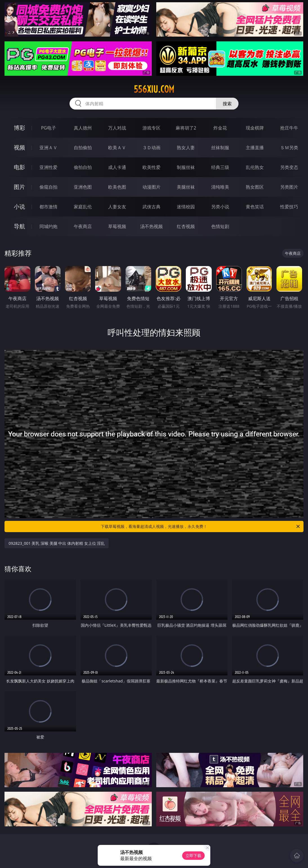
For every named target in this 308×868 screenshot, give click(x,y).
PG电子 (49, 128)
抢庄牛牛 (289, 128)
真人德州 (83, 128)
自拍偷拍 (83, 148)
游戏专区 (151, 128)
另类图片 (289, 187)
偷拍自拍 (83, 167)
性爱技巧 (289, 207)
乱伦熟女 (255, 167)
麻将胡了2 (186, 128)
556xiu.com (154, 89)
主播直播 (255, 148)
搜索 (227, 104)
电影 (19, 167)
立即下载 (193, 855)
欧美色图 (117, 187)
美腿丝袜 (186, 187)
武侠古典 (151, 207)
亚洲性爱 (48, 167)
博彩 (19, 128)
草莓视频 (117, 226)
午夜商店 (83, 226)
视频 (19, 147)
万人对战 (117, 128)
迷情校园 (186, 207)
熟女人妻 (186, 148)
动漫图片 (151, 187)
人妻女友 (117, 207)
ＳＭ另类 (289, 148)
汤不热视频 (151, 226)
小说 (19, 207)
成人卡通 (117, 167)
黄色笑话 (255, 207)
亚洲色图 (83, 187)
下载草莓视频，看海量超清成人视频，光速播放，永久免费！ (201, 526)
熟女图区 (255, 187)
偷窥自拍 (48, 187)
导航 (19, 226)
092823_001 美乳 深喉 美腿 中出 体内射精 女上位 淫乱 (57, 543)
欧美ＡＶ (117, 148)
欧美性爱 (151, 167)
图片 (19, 187)
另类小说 (220, 207)
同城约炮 (48, 226)
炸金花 (220, 128)
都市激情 (48, 207)
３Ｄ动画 (151, 148)
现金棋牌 (255, 128)
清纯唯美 (220, 187)
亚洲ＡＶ (48, 148)
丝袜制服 (220, 148)
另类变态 (289, 167)
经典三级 (220, 167)
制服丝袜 (186, 167)
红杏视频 (186, 226)
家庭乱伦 (83, 207)
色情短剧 (220, 226)
